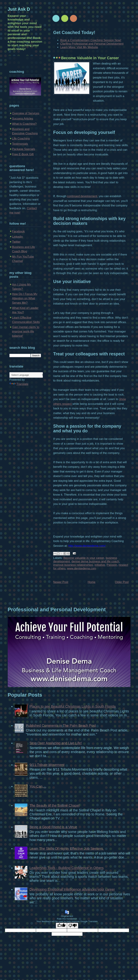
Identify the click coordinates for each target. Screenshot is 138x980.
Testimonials (20, 144)
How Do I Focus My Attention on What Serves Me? (25, 298)
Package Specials (24, 149)
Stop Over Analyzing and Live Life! (56, 743)
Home (92, 582)
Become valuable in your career (84, 558)
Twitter (16, 242)
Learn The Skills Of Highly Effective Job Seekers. (67, 849)
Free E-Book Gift (23, 154)
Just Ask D (19, 9)
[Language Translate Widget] (27, 375)
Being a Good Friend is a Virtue (53, 827)
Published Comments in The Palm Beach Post (61, 726)
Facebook (18, 231)
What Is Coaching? (24, 124)
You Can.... (38, 786)
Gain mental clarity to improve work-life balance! (26, 331)
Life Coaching (21, 139)
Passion (112, 565)
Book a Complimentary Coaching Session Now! (91, 40)
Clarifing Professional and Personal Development (92, 44)
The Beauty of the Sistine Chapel (54, 805)
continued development (82, 196)
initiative (100, 565)
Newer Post (61, 582)
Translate (19, 384)
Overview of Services (26, 113)
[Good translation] (61, 926)
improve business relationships (73, 565)
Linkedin (18, 237)
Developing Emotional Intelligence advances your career (72, 889)
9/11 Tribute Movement (47, 765)
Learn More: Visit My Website (79, 47)
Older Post (122, 582)
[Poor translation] (73, 926)
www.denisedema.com (82, 568)
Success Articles (23, 119)
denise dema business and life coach (95, 561)
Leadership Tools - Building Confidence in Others (66, 868)
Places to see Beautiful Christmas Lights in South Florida (73, 706)
